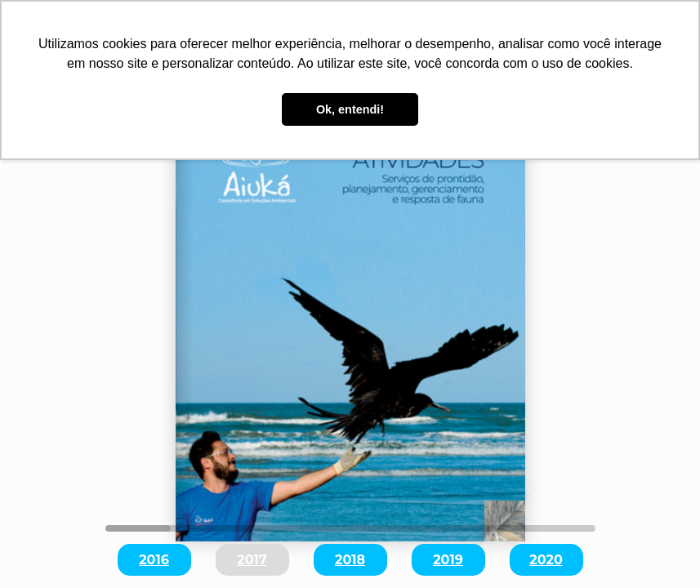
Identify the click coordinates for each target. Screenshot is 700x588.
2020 (546, 560)
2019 (448, 560)
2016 (154, 560)
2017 (252, 560)
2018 (350, 560)
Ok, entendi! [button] (350, 109)
